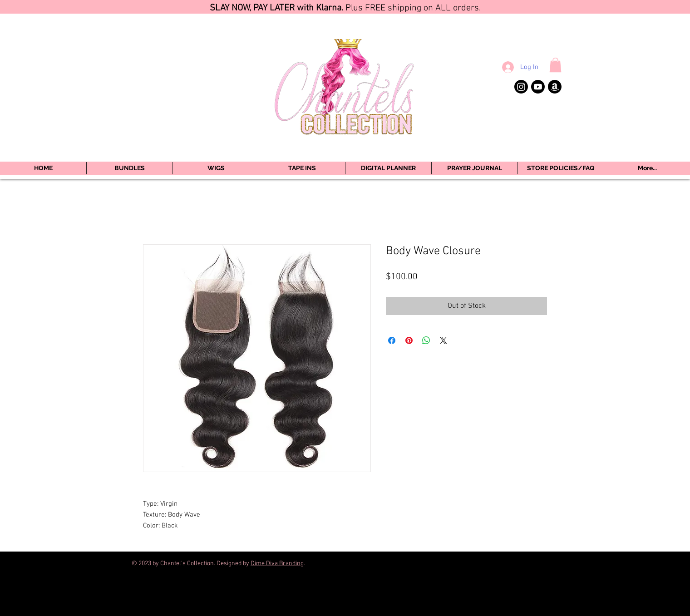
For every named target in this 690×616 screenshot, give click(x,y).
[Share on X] (444, 340)
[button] (555, 65)
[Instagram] (521, 87)
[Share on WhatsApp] (426, 340)
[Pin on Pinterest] (409, 340)
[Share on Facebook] (392, 340)
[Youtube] (538, 87)
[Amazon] (555, 87)
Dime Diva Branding (277, 564)
